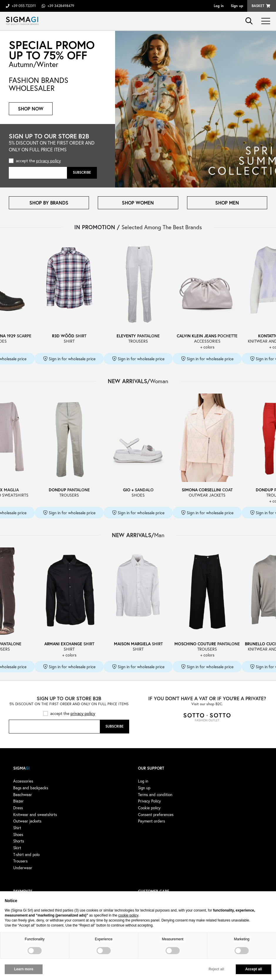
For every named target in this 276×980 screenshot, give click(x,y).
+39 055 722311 (24, 6)
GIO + (128, 490)
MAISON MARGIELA (132, 644)
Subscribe (82, 172)
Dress (18, 808)
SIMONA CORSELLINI (201, 490)
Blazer (18, 801)
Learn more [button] (24, 969)
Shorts (19, 841)
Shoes (18, 835)
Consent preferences (156, 815)
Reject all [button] (217, 969)
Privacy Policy (149, 801)
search (249, 21)
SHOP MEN (227, 203)
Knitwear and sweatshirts (35, 815)
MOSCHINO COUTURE (195, 644)
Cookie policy (149, 808)
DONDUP (57, 490)
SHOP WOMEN (138, 203)
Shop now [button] (31, 109)
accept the (38, 161)
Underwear (23, 868)
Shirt (17, 828)
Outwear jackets (27, 821)
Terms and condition (155, 795)
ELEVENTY (126, 336)
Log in (219, 6)
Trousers (20, 861)
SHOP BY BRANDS (49, 203)
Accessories (23, 781)
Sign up (237, 6)
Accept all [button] (254, 969)
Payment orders (152, 821)
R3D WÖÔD (63, 336)
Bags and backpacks (31, 788)
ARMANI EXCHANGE (63, 644)
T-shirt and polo (26, 855)
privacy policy (48, 161)
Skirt (17, 848)
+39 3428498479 (61, 6)
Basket (258, 6)
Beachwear (23, 795)
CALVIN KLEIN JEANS (197, 336)
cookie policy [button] (128, 915)
